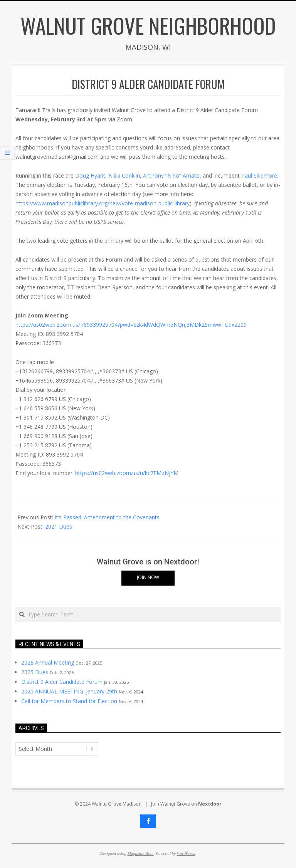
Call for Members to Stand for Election (69, 701)
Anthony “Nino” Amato (171, 175)
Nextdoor (210, 804)
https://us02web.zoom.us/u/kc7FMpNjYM (127, 473)
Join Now (148, 577)
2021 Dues (59, 526)
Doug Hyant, (91, 175)
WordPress (186, 853)
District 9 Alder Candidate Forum (62, 682)
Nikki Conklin (124, 175)
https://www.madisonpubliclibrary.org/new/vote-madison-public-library (103, 203)
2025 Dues (35, 672)
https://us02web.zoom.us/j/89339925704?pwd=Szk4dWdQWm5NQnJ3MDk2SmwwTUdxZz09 (131, 325)
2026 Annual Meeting (48, 662)
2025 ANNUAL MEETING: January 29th (69, 691)
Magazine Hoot (140, 853)
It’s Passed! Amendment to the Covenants (107, 517)
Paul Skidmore (259, 175)
